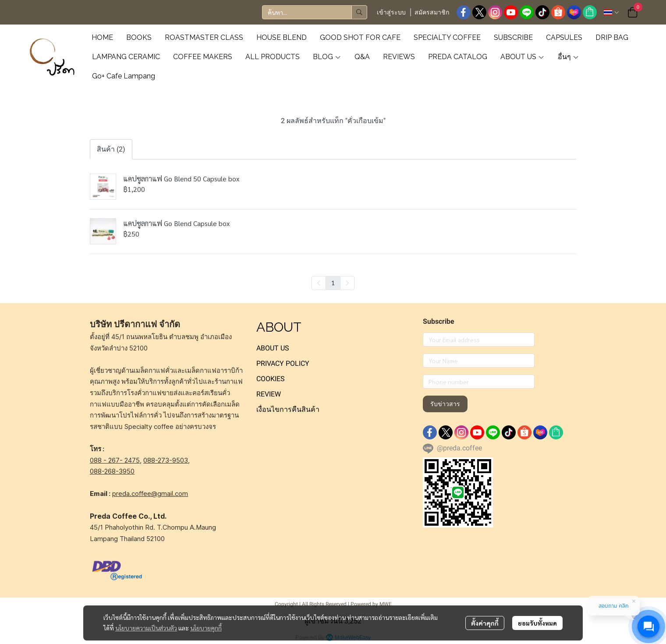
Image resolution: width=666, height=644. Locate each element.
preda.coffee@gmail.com (150, 494)
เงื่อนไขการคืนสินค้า (288, 409)
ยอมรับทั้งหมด (537, 623)
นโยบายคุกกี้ (206, 628)
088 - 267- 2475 (115, 460)
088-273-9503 (166, 460)
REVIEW (269, 394)
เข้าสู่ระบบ (391, 12)
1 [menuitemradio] (333, 283)
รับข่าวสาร (445, 404)
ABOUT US (273, 348)
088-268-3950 (112, 471)
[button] (315, 12)
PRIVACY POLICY (283, 363)
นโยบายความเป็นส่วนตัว (146, 628)
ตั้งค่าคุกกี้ (485, 623)
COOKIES (271, 379)
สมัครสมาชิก (432, 12)
